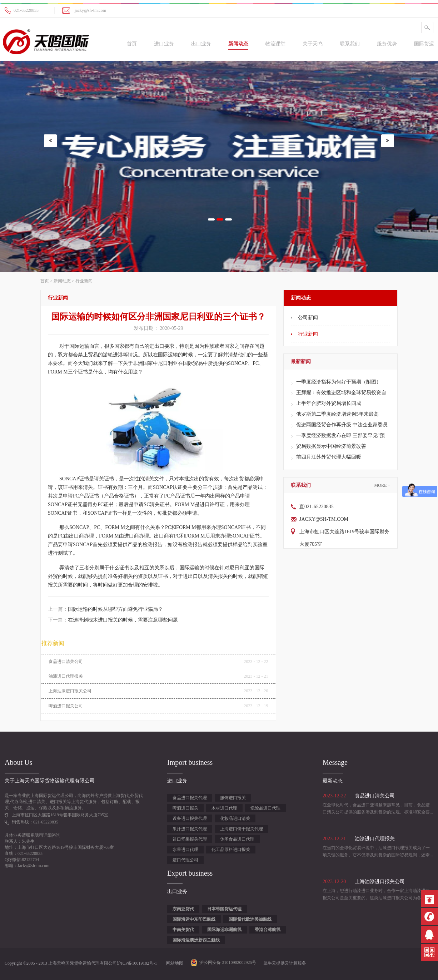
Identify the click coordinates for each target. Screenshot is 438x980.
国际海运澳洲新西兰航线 (196, 940)
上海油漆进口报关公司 (70, 691)
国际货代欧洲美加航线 (250, 919)
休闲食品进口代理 (237, 839)
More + (382, 485)
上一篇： (105, 609)
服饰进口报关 (233, 798)
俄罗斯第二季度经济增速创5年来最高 (337, 414)
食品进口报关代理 (190, 798)
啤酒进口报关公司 (66, 706)
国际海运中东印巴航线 (194, 919)
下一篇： (113, 620)
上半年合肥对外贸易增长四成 (329, 403)
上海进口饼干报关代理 (242, 829)
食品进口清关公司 (66, 662)
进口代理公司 (185, 860)
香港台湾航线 (268, 930)
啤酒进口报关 (185, 808)
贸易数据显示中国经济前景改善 (331, 446)
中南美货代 (183, 930)
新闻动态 (62, 281)
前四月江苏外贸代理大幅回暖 (329, 457)
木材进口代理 (224, 808)
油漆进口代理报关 (66, 676)
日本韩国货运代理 (224, 909)
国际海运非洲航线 (224, 930)
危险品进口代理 (265, 808)
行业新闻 (84, 281)
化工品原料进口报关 (231, 850)
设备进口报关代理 (190, 818)
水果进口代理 (185, 850)
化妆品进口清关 (235, 818)
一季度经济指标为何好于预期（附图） (339, 382)
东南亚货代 (183, 909)
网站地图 (174, 963)
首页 (132, 44)
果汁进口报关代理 (190, 829)
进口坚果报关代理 (190, 839)
